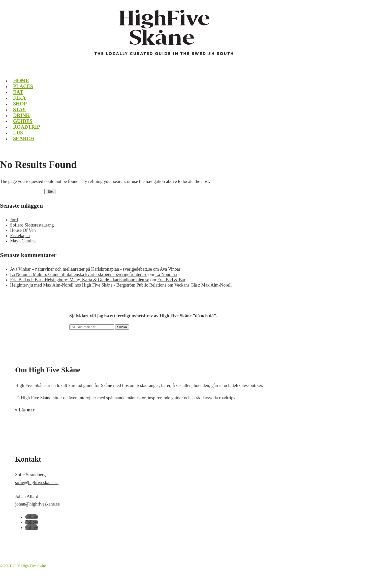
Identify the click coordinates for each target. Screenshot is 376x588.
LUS (18, 133)
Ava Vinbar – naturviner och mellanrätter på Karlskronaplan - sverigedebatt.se (81, 269)
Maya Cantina (23, 241)
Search (24, 138)
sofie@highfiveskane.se (37, 483)
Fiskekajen (20, 236)
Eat (18, 92)
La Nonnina (166, 274)
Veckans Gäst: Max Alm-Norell (203, 285)
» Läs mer (25, 410)
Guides (23, 121)
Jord (14, 220)
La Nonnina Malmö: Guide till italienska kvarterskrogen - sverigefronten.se (79, 274)
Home (21, 80)
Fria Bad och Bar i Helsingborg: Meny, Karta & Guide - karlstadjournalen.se (80, 280)
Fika (19, 98)
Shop (20, 104)
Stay (19, 109)
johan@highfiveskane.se (37, 504)
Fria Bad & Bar (171, 280)
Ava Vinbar (170, 269)
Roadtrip (27, 127)
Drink (22, 115)
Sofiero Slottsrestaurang (32, 225)
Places (23, 86)
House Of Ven (23, 230)
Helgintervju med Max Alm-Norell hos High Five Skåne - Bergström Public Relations (88, 285)
